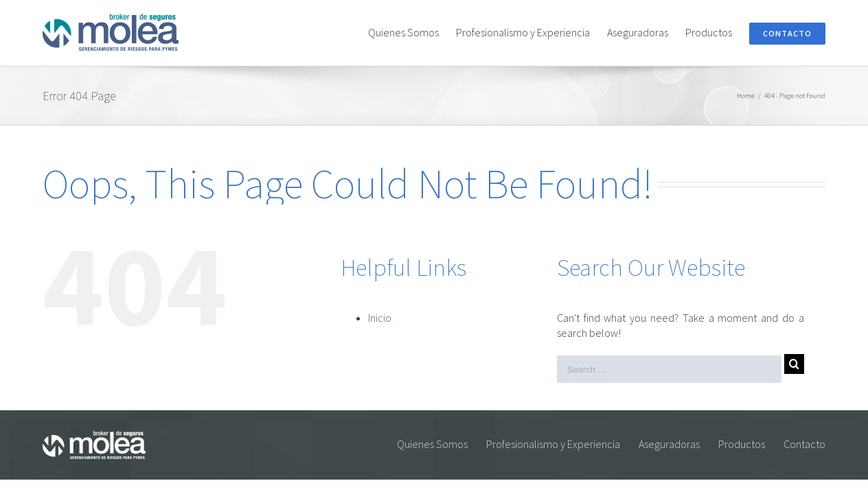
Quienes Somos (432, 444)
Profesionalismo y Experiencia (553, 444)
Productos (742, 444)
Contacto (804, 444)
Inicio (380, 318)
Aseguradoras (669, 444)
